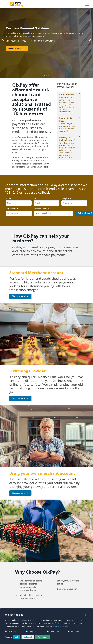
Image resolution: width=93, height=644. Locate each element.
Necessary (11, 631)
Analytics (31, 631)
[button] (87, 4)
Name (9, 198)
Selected (28, 637)
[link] (16, 4)
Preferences (53, 631)
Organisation (12, 209)
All (16, 637)
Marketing (73, 631)
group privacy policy (61, 626)
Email (36, 198)
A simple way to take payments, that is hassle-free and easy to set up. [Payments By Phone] (67, 124)
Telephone (66, 198)
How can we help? (42, 209)
